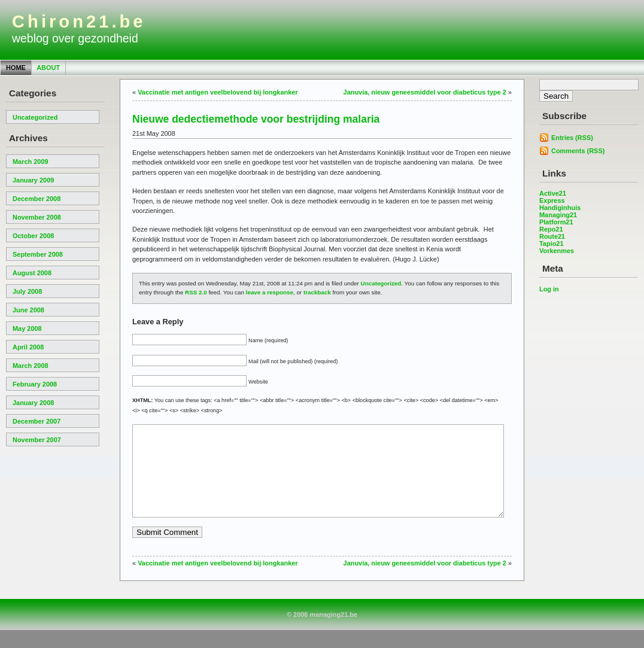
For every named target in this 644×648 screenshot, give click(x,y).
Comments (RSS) (578, 151)
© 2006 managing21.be (322, 632)
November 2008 (37, 217)
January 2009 (33, 180)
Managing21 (558, 215)
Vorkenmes (557, 251)
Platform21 (556, 222)
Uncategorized (35, 117)
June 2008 (28, 310)
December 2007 (37, 421)
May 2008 (27, 328)
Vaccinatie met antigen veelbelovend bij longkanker (218, 92)
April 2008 (28, 347)
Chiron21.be (79, 22)
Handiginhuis (560, 208)
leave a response (270, 292)
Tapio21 (552, 244)
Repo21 (551, 229)
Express (552, 200)
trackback (317, 292)
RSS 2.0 (196, 292)
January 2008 (33, 403)
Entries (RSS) (572, 138)
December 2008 (37, 199)
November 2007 (37, 440)
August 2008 (32, 273)
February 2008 (35, 384)
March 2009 (31, 162)
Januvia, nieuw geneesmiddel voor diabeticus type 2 (425, 92)
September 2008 (38, 254)
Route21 (552, 236)
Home (16, 68)
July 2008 (27, 291)
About (48, 68)
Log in (549, 289)
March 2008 (31, 366)
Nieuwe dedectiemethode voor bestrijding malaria (256, 119)
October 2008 (33, 236)
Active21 (553, 193)
